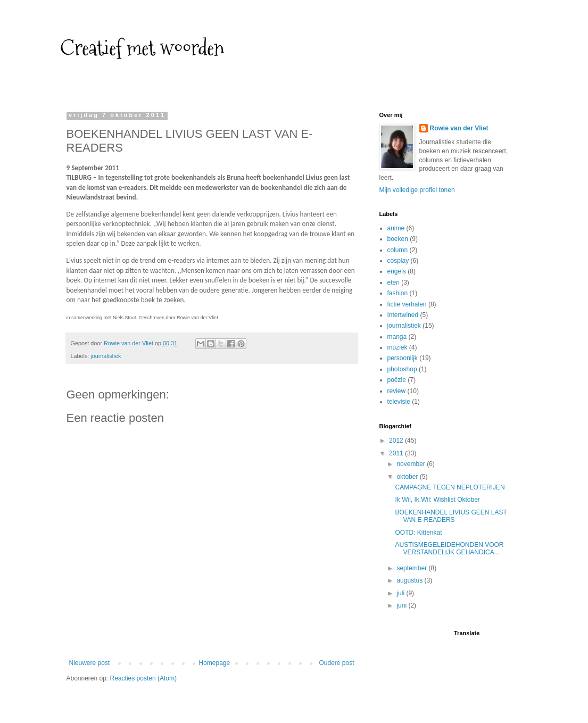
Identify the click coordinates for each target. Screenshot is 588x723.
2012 (397, 441)
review (397, 391)
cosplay (398, 261)
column (398, 250)
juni (402, 605)
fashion (398, 293)
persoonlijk (403, 358)
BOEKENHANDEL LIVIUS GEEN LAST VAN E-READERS (451, 516)
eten (394, 282)
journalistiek (106, 356)
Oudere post (336, 663)
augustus (410, 580)
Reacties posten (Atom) (143, 678)
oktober (408, 477)
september (412, 568)
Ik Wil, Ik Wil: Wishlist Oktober (437, 500)
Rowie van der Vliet (459, 128)
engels (397, 271)
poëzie (397, 380)
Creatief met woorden (142, 48)
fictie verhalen (407, 304)
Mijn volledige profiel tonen (417, 190)
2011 (397, 453)
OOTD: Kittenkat (418, 533)
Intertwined (403, 315)
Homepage (214, 663)
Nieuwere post (90, 663)
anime (396, 228)
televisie (399, 402)
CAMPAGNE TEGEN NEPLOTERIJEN (450, 487)
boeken (398, 239)
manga (397, 337)
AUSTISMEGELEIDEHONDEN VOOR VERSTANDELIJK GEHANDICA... (449, 549)
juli (401, 593)
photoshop (402, 369)
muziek (397, 347)
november (412, 464)
